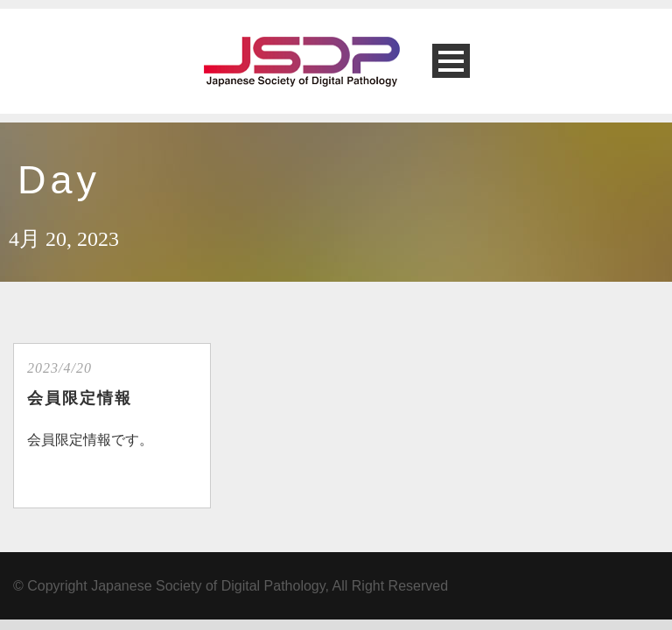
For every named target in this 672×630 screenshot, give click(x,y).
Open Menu (451, 61)
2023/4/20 (59, 368)
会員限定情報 (80, 398)
